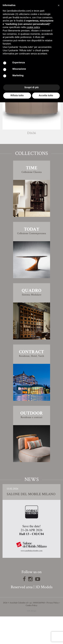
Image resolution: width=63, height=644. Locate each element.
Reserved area (22, 615)
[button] (59, 5)
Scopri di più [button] (32, 87)
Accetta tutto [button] (46, 95)
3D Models (44, 615)
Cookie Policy (32, 633)
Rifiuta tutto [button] (17, 95)
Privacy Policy (53, 630)
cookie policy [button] (33, 27)
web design (32, 638)
